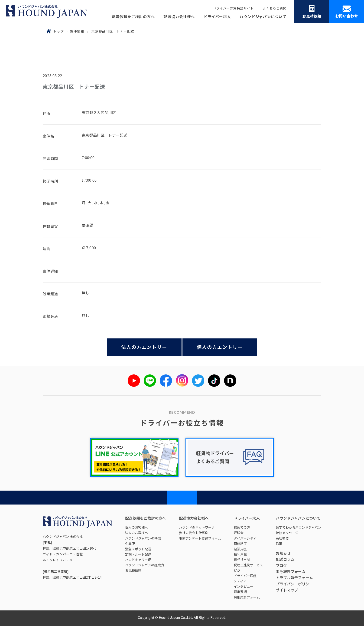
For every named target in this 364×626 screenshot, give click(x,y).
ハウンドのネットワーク (197, 527)
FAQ (237, 570)
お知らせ (283, 553)
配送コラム (285, 559)
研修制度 (240, 544)
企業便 (130, 544)
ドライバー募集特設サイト (233, 8)
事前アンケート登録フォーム (200, 538)
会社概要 (282, 538)
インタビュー (244, 586)
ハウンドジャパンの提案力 (145, 565)
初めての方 (242, 527)
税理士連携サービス (248, 565)
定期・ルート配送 (138, 554)
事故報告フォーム (291, 571)
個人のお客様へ (136, 527)
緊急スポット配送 (138, 549)
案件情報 (77, 31)
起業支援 (240, 549)
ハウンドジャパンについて (263, 16)
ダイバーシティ (245, 538)
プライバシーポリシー (294, 584)
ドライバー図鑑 (245, 576)
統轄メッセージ (287, 533)
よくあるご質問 (275, 8)
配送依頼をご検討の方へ (133, 16)
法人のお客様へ (136, 533)
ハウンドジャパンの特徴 (143, 538)
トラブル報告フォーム (294, 577)
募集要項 (240, 592)
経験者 (239, 533)
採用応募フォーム (247, 597)
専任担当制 (242, 560)
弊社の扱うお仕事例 (194, 533)
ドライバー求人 (217, 16)
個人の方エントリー (220, 347)
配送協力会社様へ (179, 16)
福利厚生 (240, 554)
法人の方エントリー (144, 347)
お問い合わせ (347, 12)
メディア (240, 581)
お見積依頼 (312, 12)
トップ (58, 31)
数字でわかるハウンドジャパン (299, 527)
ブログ (281, 565)
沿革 (279, 544)
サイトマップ (287, 590)
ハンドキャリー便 (138, 560)
